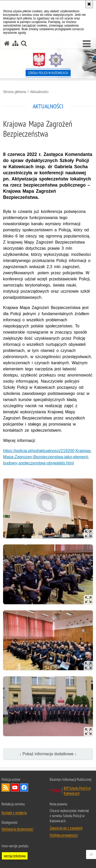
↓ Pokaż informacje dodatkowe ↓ (48, 754)
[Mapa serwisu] (15, 43)
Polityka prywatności (64, 835)
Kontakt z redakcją (14, 813)
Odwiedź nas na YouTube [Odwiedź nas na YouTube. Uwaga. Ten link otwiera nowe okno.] (15, 787)
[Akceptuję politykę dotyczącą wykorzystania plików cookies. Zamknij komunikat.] (89, 4)
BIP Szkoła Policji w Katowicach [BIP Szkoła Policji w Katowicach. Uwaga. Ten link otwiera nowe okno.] (77, 791)
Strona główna (15, 92)
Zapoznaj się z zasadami (66, 828)
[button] (87, 44)
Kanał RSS (6, 787)
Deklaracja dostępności (17, 829)
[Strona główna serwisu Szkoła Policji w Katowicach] (7, 43)
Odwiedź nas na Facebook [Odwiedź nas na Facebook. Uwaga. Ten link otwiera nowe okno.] (24, 787)
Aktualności (39, 92)
